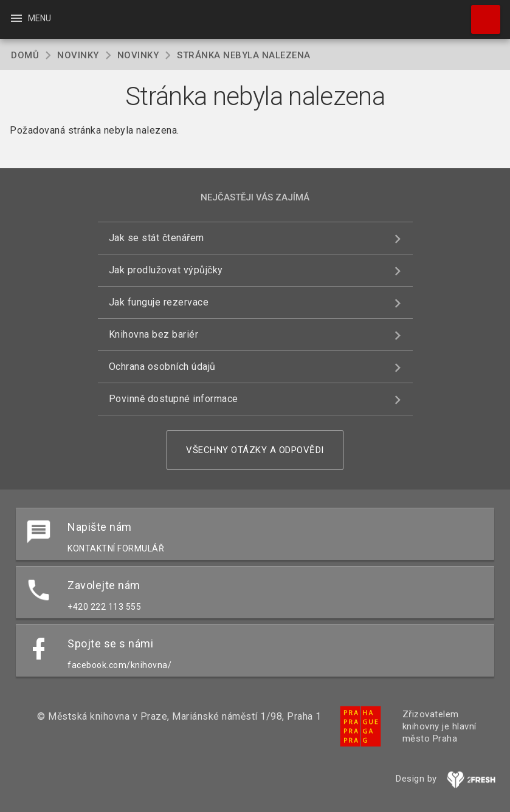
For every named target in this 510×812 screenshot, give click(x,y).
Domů (25, 55)
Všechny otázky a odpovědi (255, 450)
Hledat (480, 13)
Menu (30, 18)
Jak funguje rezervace (159, 302)
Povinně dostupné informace (174, 399)
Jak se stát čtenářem (157, 238)
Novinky (78, 55)
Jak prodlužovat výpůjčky (166, 270)
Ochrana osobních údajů (162, 367)
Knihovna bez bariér (154, 334)
